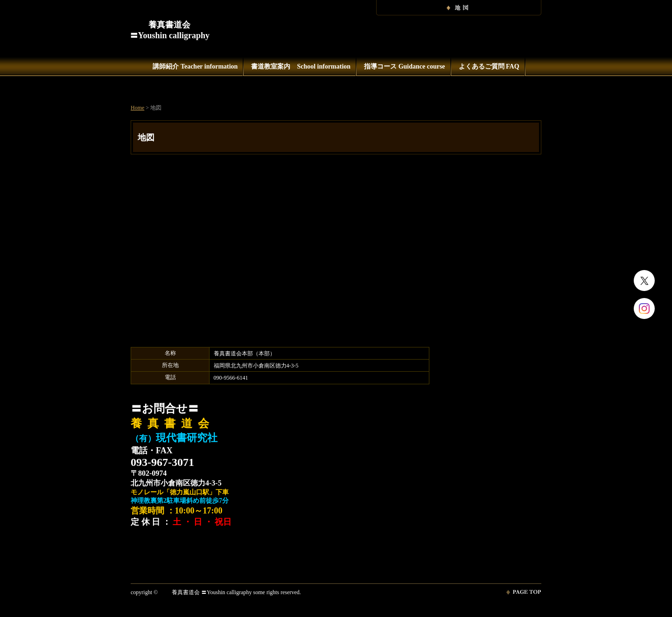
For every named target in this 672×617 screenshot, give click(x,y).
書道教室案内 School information (301, 66)
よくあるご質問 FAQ (489, 66)
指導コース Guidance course (404, 66)
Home (137, 108)
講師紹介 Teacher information (195, 66)
